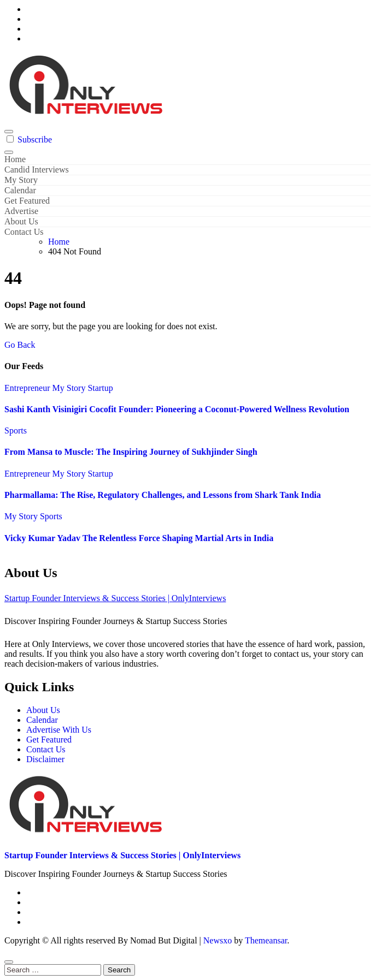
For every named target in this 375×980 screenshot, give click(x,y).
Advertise (21, 211)
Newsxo (218, 940)
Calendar (20, 190)
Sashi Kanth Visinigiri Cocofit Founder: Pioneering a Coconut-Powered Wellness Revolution (177, 409)
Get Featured (27, 201)
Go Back (20, 345)
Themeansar (266, 940)
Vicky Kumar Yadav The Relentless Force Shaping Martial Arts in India (139, 538)
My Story (21, 180)
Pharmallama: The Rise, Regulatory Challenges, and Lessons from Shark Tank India (163, 495)
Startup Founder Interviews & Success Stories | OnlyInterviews (115, 598)
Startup (100, 388)
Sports (16, 430)
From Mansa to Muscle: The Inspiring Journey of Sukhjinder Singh (131, 452)
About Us (21, 221)
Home (15, 159)
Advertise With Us (59, 730)
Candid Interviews (37, 170)
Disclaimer (45, 759)
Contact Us (24, 232)
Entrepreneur (28, 388)
